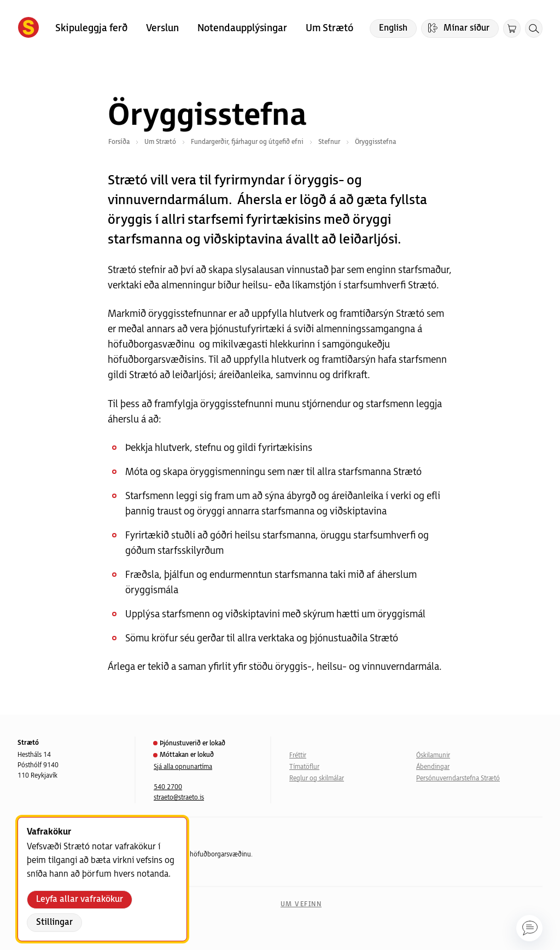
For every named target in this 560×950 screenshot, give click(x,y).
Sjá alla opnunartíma (183, 767)
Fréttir (298, 755)
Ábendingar (433, 767)
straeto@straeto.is (179, 798)
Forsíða (119, 142)
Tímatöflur (304, 767)
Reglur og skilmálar (317, 778)
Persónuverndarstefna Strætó (458, 778)
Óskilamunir (433, 755)
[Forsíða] (28, 28)
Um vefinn (301, 904)
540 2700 (168, 787)
